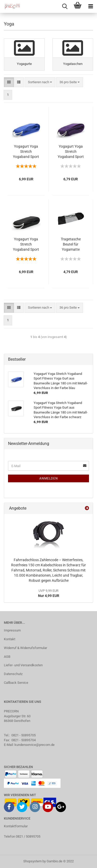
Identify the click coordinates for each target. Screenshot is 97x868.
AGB (7, 657)
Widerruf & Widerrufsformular (25, 648)
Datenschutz (13, 674)
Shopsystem (32, 861)
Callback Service (16, 683)
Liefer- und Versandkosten (23, 665)
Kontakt (10, 639)
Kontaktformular (16, 826)
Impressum (12, 630)
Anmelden (49, 478)
